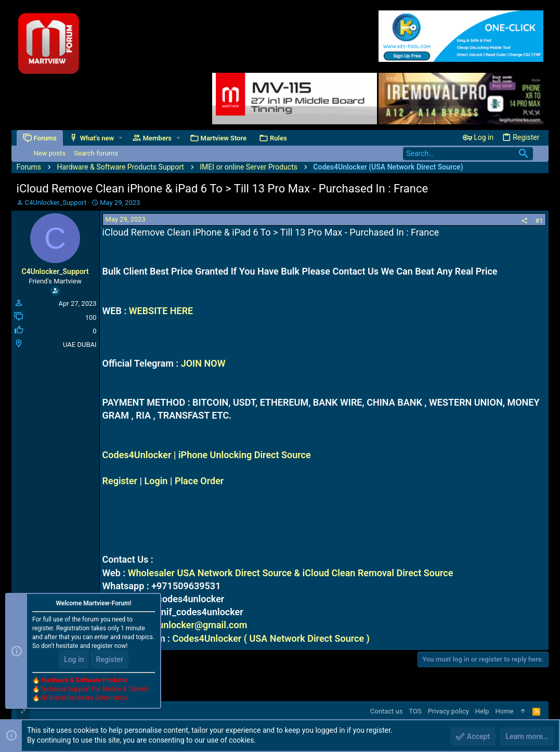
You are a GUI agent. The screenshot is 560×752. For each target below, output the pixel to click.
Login (156, 481)
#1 (539, 221)
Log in (74, 659)
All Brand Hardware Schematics (84, 698)
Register (120, 481)
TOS (415, 711)
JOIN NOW (203, 363)
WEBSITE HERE (161, 311)
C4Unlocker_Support (56, 203)
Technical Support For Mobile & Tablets (94, 689)
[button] (120, 138)
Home (505, 711)
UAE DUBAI (80, 345)
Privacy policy (448, 711)
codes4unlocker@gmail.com (187, 625)
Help (482, 711)
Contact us (387, 711)
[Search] (468, 154)
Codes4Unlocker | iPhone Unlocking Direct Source (207, 455)
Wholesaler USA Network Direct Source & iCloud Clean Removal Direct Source (291, 573)
